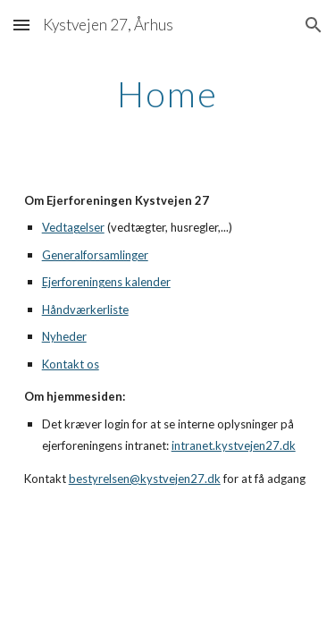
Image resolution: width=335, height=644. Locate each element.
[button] (21, 25)
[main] (168, 94)
